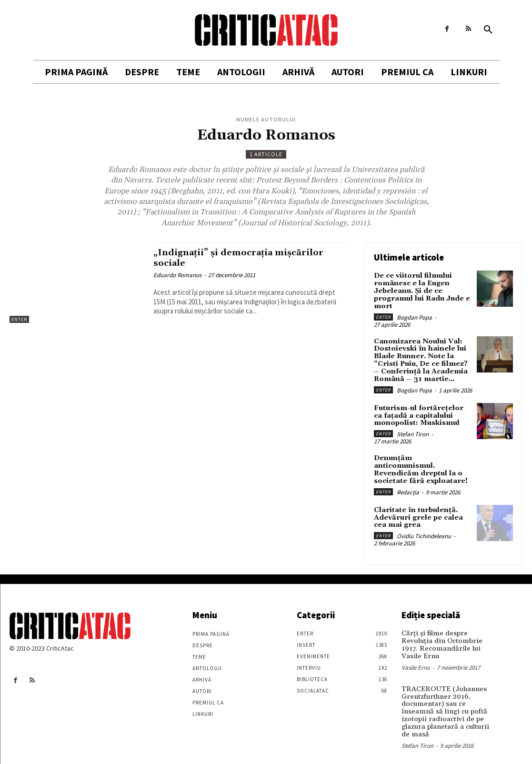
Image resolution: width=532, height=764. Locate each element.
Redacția (408, 481)
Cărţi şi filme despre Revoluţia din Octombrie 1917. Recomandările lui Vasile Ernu (439, 635)
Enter (19, 319)
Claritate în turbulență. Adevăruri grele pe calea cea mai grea (417, 508)
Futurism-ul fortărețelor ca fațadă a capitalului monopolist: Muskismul (422, 413)
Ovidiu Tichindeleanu (424, 527)
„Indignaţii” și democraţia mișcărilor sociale (243, 257)
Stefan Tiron (413, 431)
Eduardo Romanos (177, 275)
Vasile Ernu (416, 657)
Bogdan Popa (414, 316)
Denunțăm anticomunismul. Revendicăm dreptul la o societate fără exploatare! (422, 463)
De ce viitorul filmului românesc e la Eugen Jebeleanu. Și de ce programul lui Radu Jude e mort (421, 291)
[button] (488, 30)
